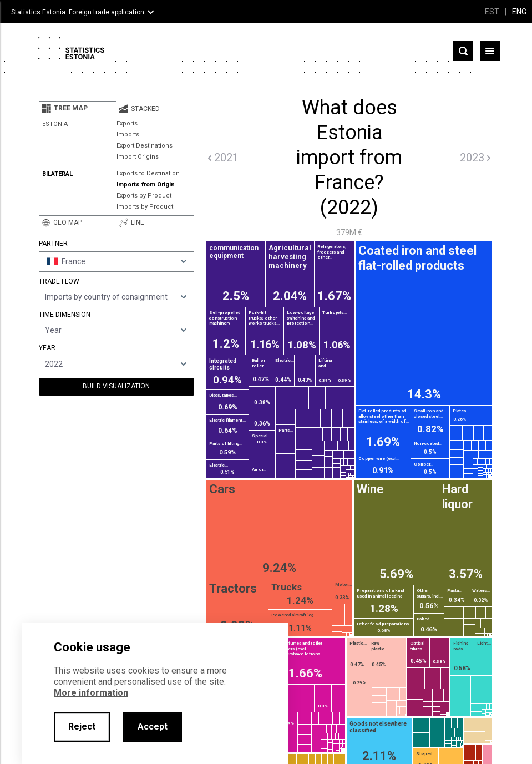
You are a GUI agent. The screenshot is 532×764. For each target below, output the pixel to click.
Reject (82, 727)
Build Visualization (116, 386)
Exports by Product (144, 196)
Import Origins (138, 157)
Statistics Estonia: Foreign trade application (78, 12)
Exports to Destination (148, 173)
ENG (519, 12)
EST (492, 12)
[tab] (78, 108)
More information (91, 693)
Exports (127, 123)
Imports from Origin (146, 184)
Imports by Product (145, 207)
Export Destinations (145, 146)
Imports (128, 135)
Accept (153, 727)
